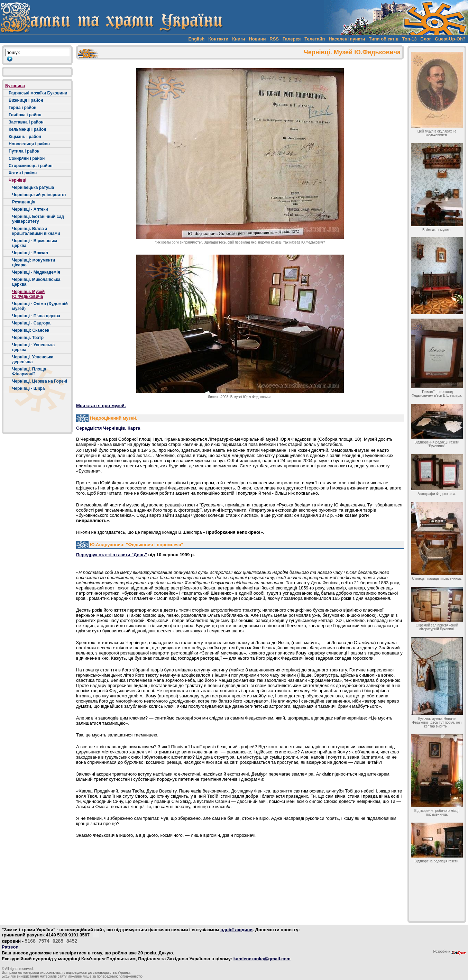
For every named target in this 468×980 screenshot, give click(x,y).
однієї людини (236, 930)
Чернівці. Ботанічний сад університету (38, 219)
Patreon (10, 947)
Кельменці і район (27, 129)
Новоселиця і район (29, 144)
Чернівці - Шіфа (28, 388)
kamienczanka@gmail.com (262, 959)
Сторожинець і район (31, 166)
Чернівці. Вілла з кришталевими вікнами (36, 231)
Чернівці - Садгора (31, 323)
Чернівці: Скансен (31, 330)
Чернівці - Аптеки (30, 209)
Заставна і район (26, 122)
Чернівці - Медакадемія (36, 272)
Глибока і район (25, 115)
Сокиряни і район (27, 158)
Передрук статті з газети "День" (112, 555)
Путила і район (24, 151)
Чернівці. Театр (28, 338)
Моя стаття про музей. (101, 406)
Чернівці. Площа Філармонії (29, 372)
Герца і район (22, 108)
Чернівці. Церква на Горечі (40, 381)
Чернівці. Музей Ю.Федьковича (28, 294)
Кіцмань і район (25, 137)
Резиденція (24, 202)
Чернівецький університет (39, 195)
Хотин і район (23, 173)
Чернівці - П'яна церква (36, 316)
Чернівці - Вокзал (30, 253)
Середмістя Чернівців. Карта (108, 428)
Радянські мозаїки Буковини (38, 93)
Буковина (15, 86)
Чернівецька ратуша (33, 187)
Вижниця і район (26, 100)
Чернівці (17, 180)
